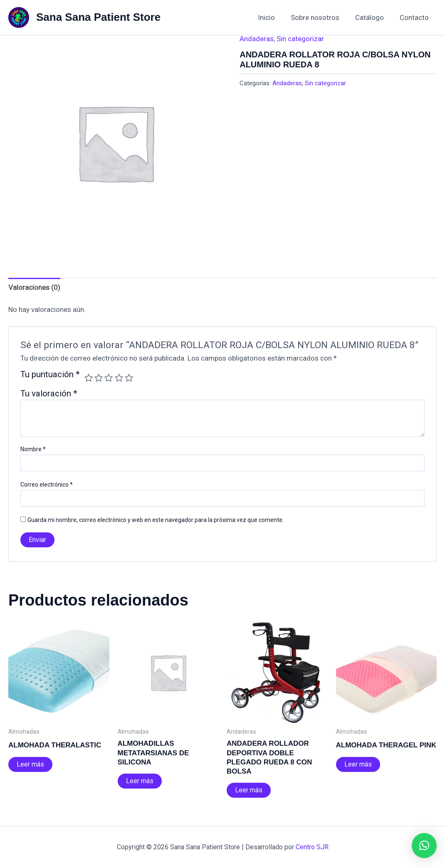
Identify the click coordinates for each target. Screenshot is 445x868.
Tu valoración (49, 393)
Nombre (33, 449)
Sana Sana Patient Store (98, 17)
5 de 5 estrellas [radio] (129, 378)
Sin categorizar (300, 39)
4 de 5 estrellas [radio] (119, 378)
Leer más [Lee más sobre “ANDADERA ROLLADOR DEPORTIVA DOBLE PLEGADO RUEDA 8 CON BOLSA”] (249, 790)
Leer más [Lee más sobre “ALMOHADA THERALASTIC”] (30, 764)
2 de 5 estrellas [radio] (99, 378)
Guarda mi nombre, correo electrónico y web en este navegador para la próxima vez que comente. (156, 520)
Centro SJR (312, 847)
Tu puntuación (50, 375)
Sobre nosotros (319, 17)
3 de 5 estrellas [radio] (109, 378)
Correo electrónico (47, 485)
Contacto (415, 17)
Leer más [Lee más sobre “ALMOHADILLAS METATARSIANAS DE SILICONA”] (140, 781)
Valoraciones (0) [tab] (34, 287)
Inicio (272, 17)
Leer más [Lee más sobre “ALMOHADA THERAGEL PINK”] (358, 764)
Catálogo (372, 17)
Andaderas (257, 39)
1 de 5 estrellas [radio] (89, 378)
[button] (424, 846)
